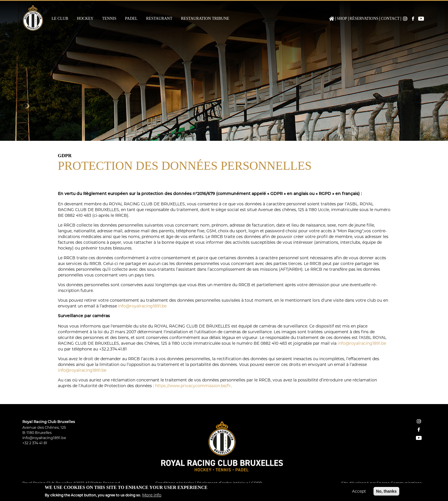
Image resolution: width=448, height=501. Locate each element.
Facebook (413, 19)
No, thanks (386, 492)
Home (332, 19)
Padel (131, 19)
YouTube (421, 19)
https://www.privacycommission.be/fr (193, 386)
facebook (419, 430)
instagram (419, 421)
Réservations (364, 19)
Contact (390, 19)
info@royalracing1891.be (142, 306)
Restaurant (159, 19)
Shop (342, 19)
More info (152, 496)
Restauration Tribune (205, 19)
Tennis (109, 19)
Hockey (85, 19)
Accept (359, 492)
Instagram (405, 19)
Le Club (60, 19)
